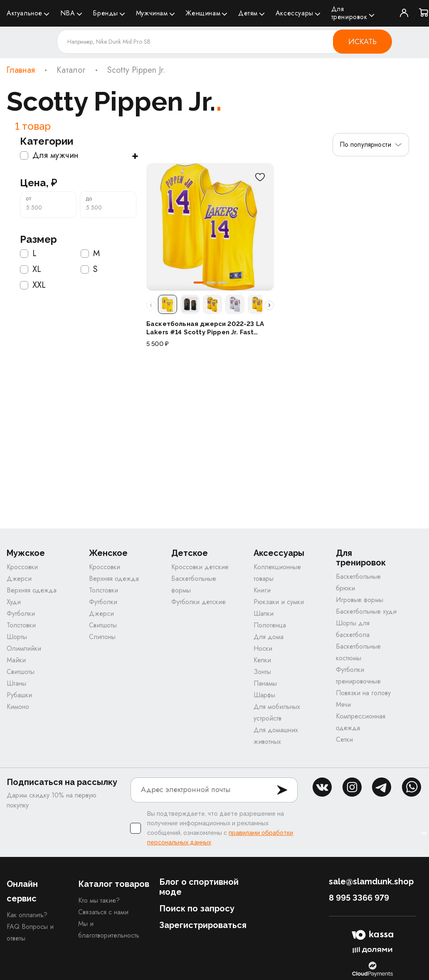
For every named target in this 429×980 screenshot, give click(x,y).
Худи (14, 602)
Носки (263, 649)
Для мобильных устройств (277, 713)
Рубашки (19, 695)
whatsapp (412, 787)
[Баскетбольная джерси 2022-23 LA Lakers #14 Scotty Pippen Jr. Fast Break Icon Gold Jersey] (210, 227)
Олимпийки (24, 649)
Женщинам (203, 13)
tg (382, 787)
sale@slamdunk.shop (371, 882)
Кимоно (18, 707)
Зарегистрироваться (203, 926)
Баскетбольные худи (366, 612)
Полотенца (270, 626)
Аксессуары (295, 13)
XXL (33, 285)
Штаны (16, 684)
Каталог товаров (114, 884)
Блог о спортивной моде (199, 887)
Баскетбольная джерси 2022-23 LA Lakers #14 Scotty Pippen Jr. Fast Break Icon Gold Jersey (205, 328)
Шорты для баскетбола (353, 629)
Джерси (19, 579)
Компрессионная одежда (361, 722)
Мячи (343, 705)
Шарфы (264, 695)
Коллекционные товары (277, 573)
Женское (108, 554)
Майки (16, 660)
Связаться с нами (103, 912)
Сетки (344, 740)
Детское (190, 554)
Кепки (262, 660)
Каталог (71, 70)
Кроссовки (22, 567)
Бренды (105, 13)
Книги (262, 591)
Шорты (17, 637)
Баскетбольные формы (194, 585)
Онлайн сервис (22, 892)
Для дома (269, 637)
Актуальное (25, 13)
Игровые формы (360, 600)
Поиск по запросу (197, 909)
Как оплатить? (27, 915)
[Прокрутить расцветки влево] (151, 305)
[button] (199, 283)
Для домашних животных (276, 736)
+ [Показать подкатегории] (135, 156)
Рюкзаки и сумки (279, 602)
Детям (248, 13)
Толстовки (21, 626)
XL (31, 269)
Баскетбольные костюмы (358, 653)
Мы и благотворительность (109, 930)
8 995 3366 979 (359, 898)
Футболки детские (198, 602)
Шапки (264, 614)
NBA (68, 13)
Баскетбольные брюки (358, 583)
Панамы (265, 684)
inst (352, 787)
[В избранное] (260, 177)
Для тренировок (349, 13)
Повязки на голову (363, 693)
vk (322, 787)
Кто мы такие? (99, 901)
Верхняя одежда (32, 591)
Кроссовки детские (200, 567)
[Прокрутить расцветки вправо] (269, 305)
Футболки (21, 614)
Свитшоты (21, 672)
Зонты (262, 672)
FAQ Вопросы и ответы (30, 933)
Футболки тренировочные (358, 676)
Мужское (26, 554)
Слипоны (102, 637)
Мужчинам (152, 13)
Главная (21, 70)
